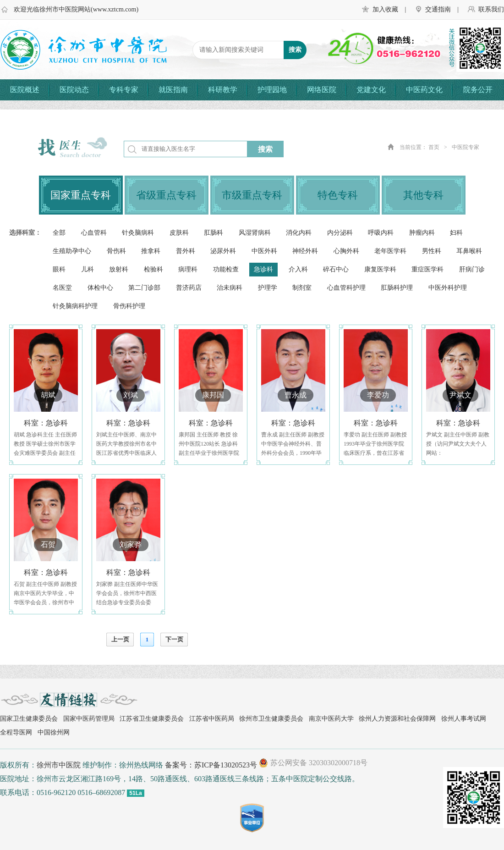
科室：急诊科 (46, 423)
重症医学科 (427, 269)
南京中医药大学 (331, 719)
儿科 (88, 269)
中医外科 (264, 251)
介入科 (298, 269)
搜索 (265, 149)
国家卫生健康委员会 (29, 719)
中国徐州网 (54, 732)
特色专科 (338, 195)
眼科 (59, 269)
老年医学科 (390, 251)
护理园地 (272, 90)
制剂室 (302, 288)
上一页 (120, 639)
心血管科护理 (346, 288)
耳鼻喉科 (469, 251)
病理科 (188, 269)
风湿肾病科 (255, 233)
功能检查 (226, 269)
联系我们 (491, 9)
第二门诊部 (144, 288)
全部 (59, 233)
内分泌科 (340, 233)
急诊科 (263, 269)
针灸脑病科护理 (75, 306)
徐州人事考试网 (464, 719)
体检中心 (100, 288)
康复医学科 (380, 269)
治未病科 (230, 288)
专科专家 (124, 90)
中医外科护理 (448, 288)
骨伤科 (116, 251)
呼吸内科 (381, 233)
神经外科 (305, 251)
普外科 (186, 251)
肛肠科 (214, 233)
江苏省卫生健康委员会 (152, 719)
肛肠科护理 (397, 288)
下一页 (174, 639)
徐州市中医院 (59, 765)
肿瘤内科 (422, 233)
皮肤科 (179, 233)
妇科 (456, 233)
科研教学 (223, 90)
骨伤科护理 (129, 306)
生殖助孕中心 (72, 251)
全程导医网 (16, 732)
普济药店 (189, 288)
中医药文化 (424, 90)
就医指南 (173, 90)
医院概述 (25, 90)
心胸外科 (346, 251)
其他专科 (423, 195)
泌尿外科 (223, 251)
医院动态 (74, 90)
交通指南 (438, 9)
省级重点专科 (166, 195)
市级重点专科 (252, 195)
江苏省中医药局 (212, 719)
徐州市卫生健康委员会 (271, 719)
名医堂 (62, 288)
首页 (434, 147)
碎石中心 (336, 269)
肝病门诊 (472, 269)
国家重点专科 (81, 195)
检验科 (153, 269)
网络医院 (322, 90)
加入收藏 (385, 9)
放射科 (119, 269)
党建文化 (371, 90)
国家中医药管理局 (89, 719)
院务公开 (478, 90)
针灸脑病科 (138, 233)
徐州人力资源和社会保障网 (397, 719)
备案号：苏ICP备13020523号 (211, 765)
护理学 (268, 288)
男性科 (432, 251)
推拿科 (151, 251)
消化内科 (299, 233)
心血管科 (94, 233)
